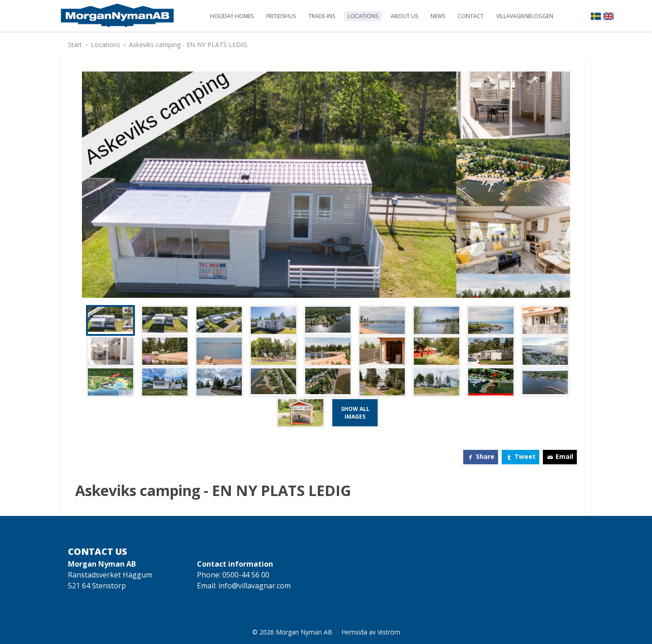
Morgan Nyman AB (304, 632)
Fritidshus (281, 16)
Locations (363, 16)
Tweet (525, 456)
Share (485, 456)
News (438, 16)
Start (75, 45)
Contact (471, 16)
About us (404, 16)
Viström (389, 632)
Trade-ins (322, 16)
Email (564, 456)
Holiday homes (232, 16)
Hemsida (354, 632)
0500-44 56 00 (246, 575)
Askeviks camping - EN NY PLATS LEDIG (188, 45)
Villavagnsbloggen (525, 16)
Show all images (355, 413)
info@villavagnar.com (254, 586)
